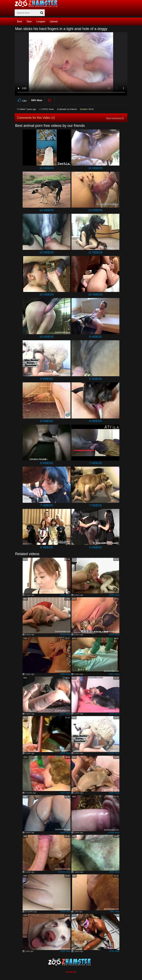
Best (20, 21)
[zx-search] (30, 13)
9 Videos (95, 337)
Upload (54, 21)
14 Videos (46, 168)
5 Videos (95, 547)
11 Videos (95, 252)
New (29, 21)
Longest (41, 21)
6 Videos (46, 547)
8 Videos (46, 421)
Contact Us (71, 972)
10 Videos (46, 295)
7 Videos (95, 463)
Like (22, 100)
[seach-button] (42, 13)
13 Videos (95, 210)
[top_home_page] (38, 4)
